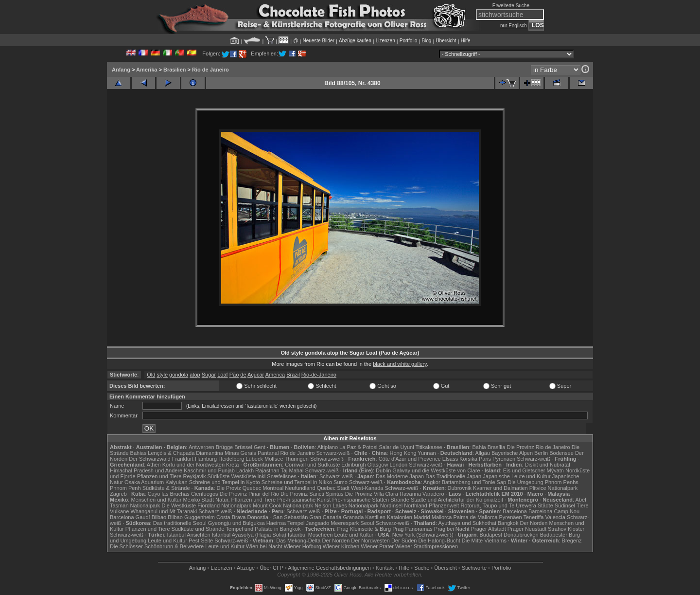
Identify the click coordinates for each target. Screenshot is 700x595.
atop (195, 375)
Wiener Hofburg (303, 546)
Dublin (383, 470)
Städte (545, 505)
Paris (485, 459)
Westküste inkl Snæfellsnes (264, 476)
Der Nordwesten (370, 541)
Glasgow (378, 465)
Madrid (422, 517)
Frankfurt (183, 459)
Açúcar (256, 375)
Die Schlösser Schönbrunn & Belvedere (157, 546)
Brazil (293, 375)
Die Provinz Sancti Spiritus (312, 494)
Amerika (147, 70)
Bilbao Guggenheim (191, 517)
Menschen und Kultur (156, 500)
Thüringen (297, 459)
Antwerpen (201, 447)
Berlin (541, 453)
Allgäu (482, 453)
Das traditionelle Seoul (180, 523)
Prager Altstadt (489, 529)
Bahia (479, 447)
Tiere (583, 505)
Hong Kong (403, 453)
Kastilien (375, 517)
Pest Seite (201, 541)
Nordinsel (391, 505)
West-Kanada (367, 488)
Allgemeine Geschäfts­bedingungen (329, 568)
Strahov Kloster (566, 529)
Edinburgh (353, 465)
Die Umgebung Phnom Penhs (543, 482)
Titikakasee (429, 447)
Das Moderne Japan (400, 476)
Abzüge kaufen (355, 41)
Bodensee (561, 453)
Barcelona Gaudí (130, 517)
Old (151, 375)
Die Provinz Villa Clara (372, 494)
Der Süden (404, 541)
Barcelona (515, 511)
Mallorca (442, 517)
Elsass (450, 459)
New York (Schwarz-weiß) (423, 535)
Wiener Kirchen (341, 546)
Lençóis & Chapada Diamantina (185, 453)
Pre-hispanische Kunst (304, 500)
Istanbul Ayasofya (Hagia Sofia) (249, 535)
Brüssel (243, 447)
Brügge (224, 447)
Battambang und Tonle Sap (474, 482)
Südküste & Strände (166, 488)
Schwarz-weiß (333, 453)
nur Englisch (514, 26)
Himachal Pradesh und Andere (146, 470)
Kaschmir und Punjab (209, 470)
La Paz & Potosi (358, 447)
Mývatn (555, 470)
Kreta (232, 465)
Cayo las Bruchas (169, 494)
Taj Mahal (292, 470)
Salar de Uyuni (396, 447)
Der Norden (534, 523)
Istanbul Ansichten (188, 535)
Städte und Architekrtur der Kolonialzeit (457, 500)
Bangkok (508, 523)
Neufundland (300, 488)
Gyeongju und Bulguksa (236, 523)
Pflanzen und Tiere (159, 476)
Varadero (433, 494)
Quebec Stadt (333, 488)
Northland (416, 505)
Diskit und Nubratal (548, 465)
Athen (154, 465)
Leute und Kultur (354, 535)
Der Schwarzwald (150, 459)
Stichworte (474, 568)
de (243, 375)
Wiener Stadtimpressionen (427, 546)
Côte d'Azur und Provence (410, 459)
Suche (422, 568)
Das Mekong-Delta (298, 541)
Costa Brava (231, 517)
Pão (234, 375)
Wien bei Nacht (264, 546)
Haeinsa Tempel (286, 523)
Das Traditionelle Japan (453, 476)
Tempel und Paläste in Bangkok (263, 529)
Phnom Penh (125, 488)
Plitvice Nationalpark (554, 488)
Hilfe (466, 41)
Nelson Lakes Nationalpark (346, 505)
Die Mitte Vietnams (484, 541)
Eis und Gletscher (524, 470)
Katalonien (400, 517)
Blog (426, 41)
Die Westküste (179, 505)
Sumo (341, 482)
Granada (353, 517)
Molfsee (274, 459)
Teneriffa (533, 517)
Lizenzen (385, 41)
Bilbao (159, 517)
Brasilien (175, 70)
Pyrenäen (504, 459)
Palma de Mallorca (475, 517)
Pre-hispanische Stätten (360, 500)
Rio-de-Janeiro (319, 375)
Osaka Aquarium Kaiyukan (156, 482)
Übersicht (446, 41)
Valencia (555, 517)
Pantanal (268, 453)
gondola (179, 375)
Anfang (121, 70)
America (275, 375)
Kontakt (385, 568)
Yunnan (427, 453)
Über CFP (271, 568)
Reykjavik (194, 476)
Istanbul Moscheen (310, 535)
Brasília (497, 447)
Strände (400, 500)
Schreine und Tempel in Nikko (297, 482)
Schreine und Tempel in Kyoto (225, 482)
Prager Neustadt (527, 529)
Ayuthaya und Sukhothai (467, 523)
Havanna (410, 494)
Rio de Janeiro (210, 70)
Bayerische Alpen (512, 453)
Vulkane (119, 511)
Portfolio (409, 41)
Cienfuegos (205, 494)
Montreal (273, 488)
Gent (260, 447)
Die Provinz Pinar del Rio (249, 494)
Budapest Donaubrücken (509, 535)
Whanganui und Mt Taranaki (164, 511)
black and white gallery (400, 364)
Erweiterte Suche (511, 6)
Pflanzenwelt (444, 505)
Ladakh (245, 470)
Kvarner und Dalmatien (500, 488)
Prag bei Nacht (452, 529)
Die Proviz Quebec (239, 488)
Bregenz (572, 541)
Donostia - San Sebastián (278, 517)
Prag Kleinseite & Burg (364, 529)
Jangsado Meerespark (332, 523)
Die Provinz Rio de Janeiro (538, 447)
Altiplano (328, 447)
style (162, 375)
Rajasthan (267, 470)
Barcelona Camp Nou (554, 511)
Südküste (219, 476)
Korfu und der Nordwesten (193, 465)
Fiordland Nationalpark (224, 505)
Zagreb (118, 494)
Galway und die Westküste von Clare (436, 470)
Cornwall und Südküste (312, 465)
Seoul (367, 523)
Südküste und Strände (198, 529)
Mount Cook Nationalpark (283, 505)
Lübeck (254, 459)
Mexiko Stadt (198, 500)
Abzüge (246, 568)
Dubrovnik (460, 488)
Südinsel (565, 505)
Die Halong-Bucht (439, 541)
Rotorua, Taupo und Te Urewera (498, 505)
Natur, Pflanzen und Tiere (245, 500)
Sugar (209, 375)
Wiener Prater (377, 546)
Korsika (468, 459)
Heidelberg (231, 459)
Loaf (222, 375)
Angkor (432, 482)
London (398, 465)
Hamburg (206, 459)
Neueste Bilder (318, 41)
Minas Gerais (240, 453)
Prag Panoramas (412, 529)
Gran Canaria (325, 517)
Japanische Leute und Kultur (516, 476)
